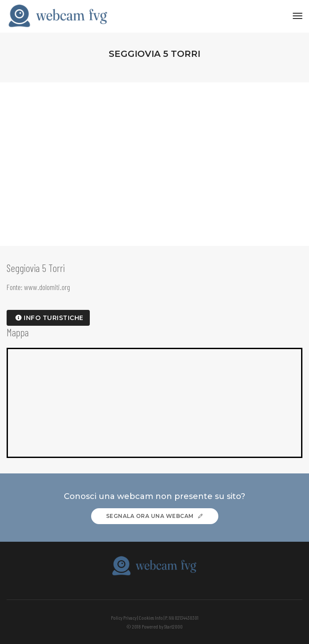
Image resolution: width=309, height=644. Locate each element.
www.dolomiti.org (47, 287)
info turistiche (50, 318)
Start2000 (173, 626)
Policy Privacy (124, 618)
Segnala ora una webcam (155, 516)
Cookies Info (151, 618)
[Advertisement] (154, 149)
